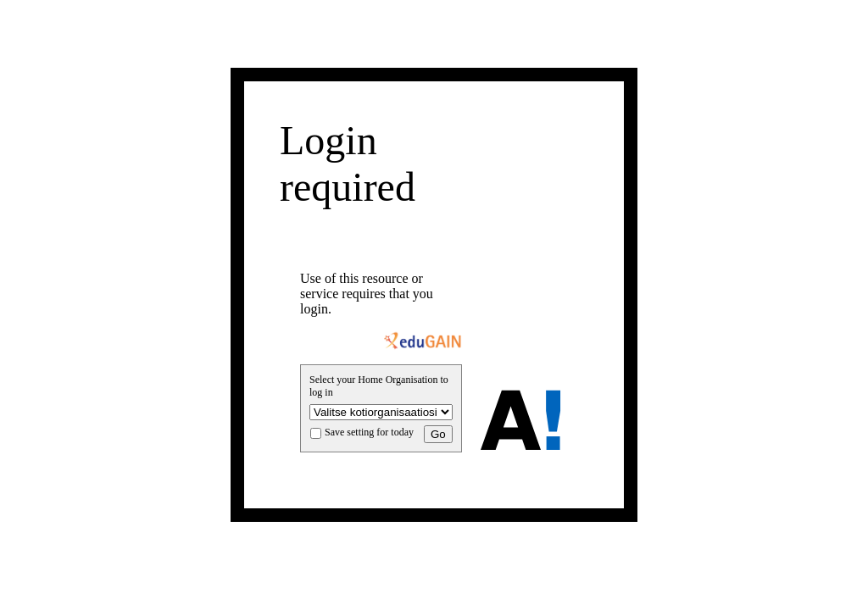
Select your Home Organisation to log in (379, 386)
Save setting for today (369, 432)
